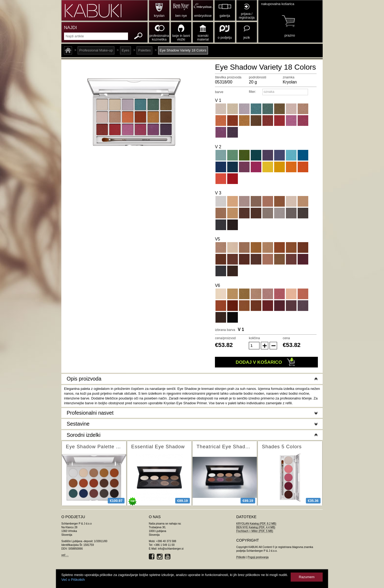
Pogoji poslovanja (258, 557)
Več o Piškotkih (73, 580)
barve (219, 92)
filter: (252, 92)
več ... (65, 555)
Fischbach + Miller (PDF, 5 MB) (255, 531)
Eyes (125, 50)
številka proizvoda (228, 77)
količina (254, 338)
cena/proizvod (225, 338)
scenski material (203, 38)
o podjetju (225, 38)
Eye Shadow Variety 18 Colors (183, 50)
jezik (247, 38)
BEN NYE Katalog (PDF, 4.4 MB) (256, 527)
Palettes (144, 50)
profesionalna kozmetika (159, 38)
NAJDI (70, 28)
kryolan (159, 16)
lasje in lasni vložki (181, 38)
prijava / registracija (247, 16)
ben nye (181, 16)
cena (286, 338)
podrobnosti (257, 77)
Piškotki (241, 557)
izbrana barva (225, 330)
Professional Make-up (96, 50)
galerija (225, 16)
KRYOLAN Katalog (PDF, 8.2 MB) (256, 524)
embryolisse (203, 16)
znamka (289, 77)
